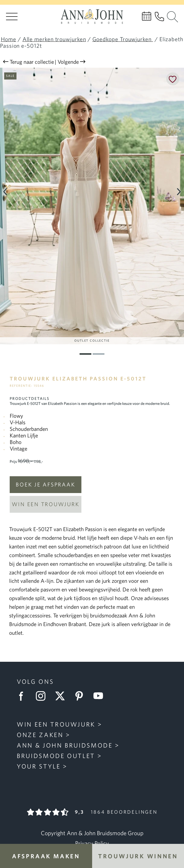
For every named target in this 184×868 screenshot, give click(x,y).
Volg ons (35, 682)
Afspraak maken (46, 856)
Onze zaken (40, 735)
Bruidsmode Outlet (56, 756)
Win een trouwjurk (46, 504)
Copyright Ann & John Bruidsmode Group (92, 833)
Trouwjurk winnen (138, 856)
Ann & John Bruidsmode (65, 745)
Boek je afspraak (45, 484)
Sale (10, 76)
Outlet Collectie (92, 340)
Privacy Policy (92, 843)
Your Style (39, 766)
